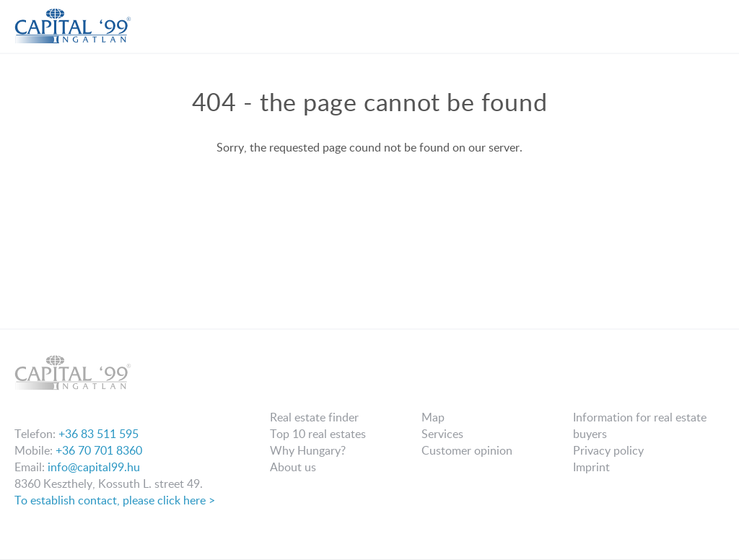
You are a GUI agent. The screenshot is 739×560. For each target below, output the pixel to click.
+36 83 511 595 (99, 434)
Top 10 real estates (318, 434)
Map (433, 417)
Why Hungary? (308, 450)
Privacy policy (608, 450)
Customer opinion (467, 450)
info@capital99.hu (94, 467)
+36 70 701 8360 (99, 450)
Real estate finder (314, 417)
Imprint (591, 467)
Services (442, 434)
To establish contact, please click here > (115, 500)
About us (293, 467)
